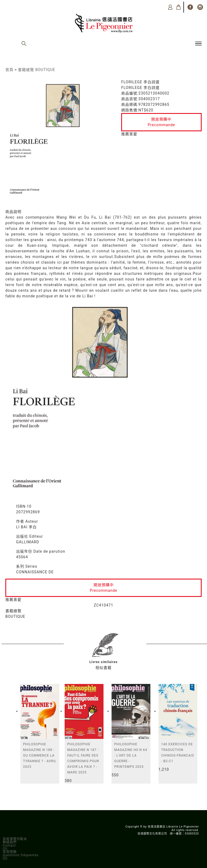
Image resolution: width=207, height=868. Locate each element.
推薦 (125, 134)
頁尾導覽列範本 (15, 839)
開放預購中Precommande (161, 122)
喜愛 (133, 134)
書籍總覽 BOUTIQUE (37, 70)
